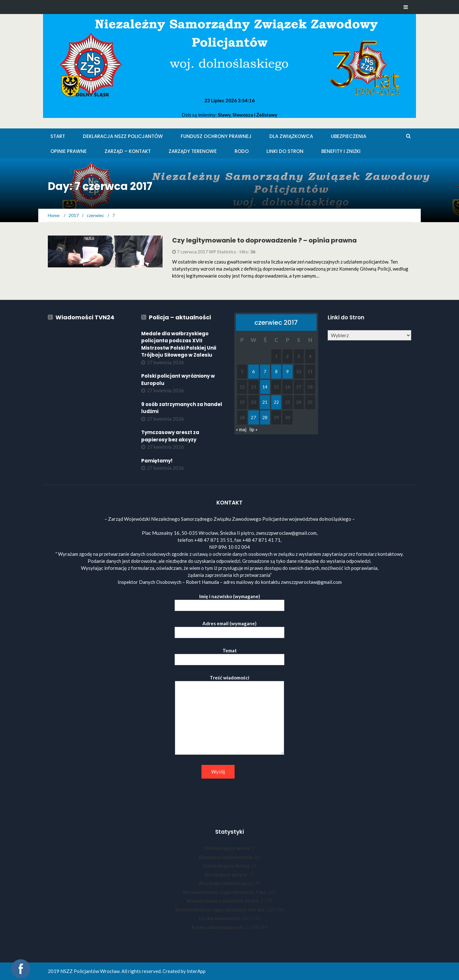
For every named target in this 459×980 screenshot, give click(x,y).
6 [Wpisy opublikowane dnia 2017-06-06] (253, 371)
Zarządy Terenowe (193, 151)
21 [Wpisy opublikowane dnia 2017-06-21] (265, 402)
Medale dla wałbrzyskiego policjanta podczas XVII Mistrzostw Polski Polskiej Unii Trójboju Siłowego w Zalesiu (179, 344)
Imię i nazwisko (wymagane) (229, 601)
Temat (229, 655)
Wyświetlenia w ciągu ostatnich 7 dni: (225, 892)
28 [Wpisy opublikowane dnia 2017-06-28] (265, 417)
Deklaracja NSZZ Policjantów (123, 136)
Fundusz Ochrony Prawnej (216, 136)
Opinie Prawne (69, 151)
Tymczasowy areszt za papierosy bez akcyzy (170, 436)
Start (58, 136)
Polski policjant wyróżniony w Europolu (178, 380)
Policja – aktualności (180, 317)
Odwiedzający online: (228, 848)
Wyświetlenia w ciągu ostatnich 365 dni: (221, 910)
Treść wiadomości (229, 715)
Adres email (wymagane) (229, 628)
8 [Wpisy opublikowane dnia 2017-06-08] (276, 371)
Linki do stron (285, 151)
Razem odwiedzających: (219, 927)
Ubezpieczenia (349, 136)
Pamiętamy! (157, 461)
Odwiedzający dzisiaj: (227, 866)
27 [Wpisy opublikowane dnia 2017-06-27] (253, 417)
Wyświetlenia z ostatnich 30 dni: (223, 901)
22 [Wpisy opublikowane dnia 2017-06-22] (276, 402)
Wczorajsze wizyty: (227, 875)
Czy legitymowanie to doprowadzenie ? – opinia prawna (264, 240)
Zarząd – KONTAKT (128, 151)
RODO (242, 151)
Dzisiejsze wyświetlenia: (227, 857)
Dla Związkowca (291, 136)
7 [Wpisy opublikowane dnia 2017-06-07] (265, 371)
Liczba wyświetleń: (221, 918)
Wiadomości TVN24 (85, 317)
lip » (253, 429)
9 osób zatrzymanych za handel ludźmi (182, 408)
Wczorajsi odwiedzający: (227, 883)
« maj (241, 429)
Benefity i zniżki (341, 151)
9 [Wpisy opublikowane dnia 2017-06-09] (288, 371)
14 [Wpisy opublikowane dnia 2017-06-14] (265, 387)
